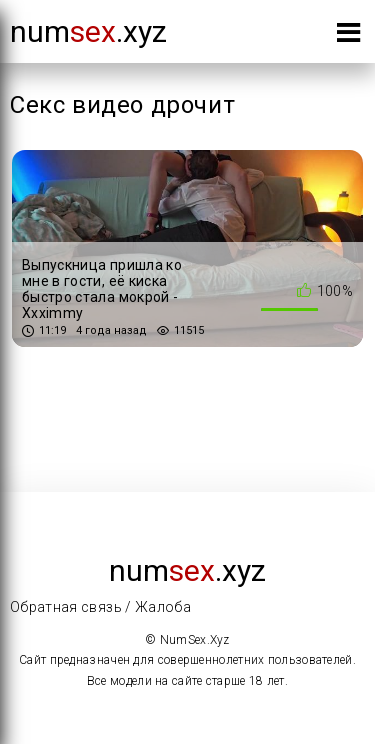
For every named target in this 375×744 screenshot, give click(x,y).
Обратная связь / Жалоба (100, 607)
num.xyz (88, 31)
